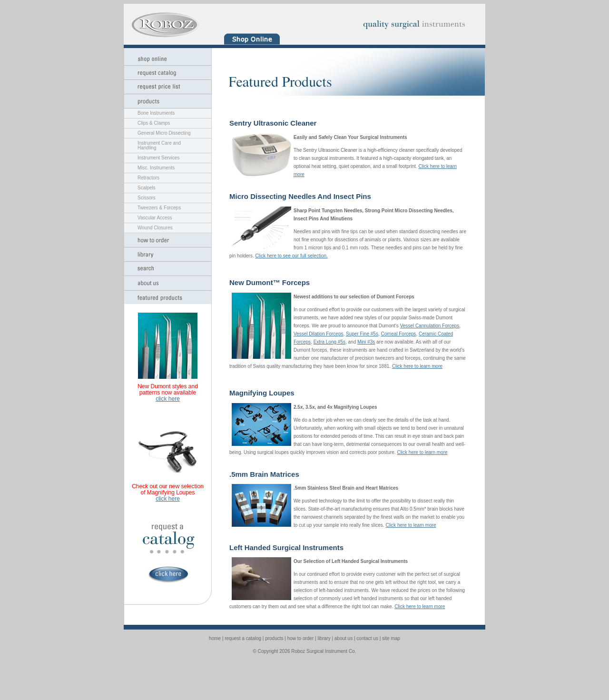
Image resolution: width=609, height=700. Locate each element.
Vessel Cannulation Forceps (430, 326)
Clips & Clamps (154, 123)
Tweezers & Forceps (159, 208)
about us (344, 638)
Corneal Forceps (398, 334)
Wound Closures (155, 228)
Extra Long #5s (329, 342)
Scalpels (147, 188)
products (274, 638)
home (215, 638)
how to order (301, 638)
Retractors (148, 178)
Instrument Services (158, 158)
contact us (367, 638)
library (324, 638)
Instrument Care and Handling (159, 145)
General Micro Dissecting (164, 133)
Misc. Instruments (156, 168)
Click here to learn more (417, 366)
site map (391, 638)
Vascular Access (155, 218)
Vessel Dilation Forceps (319, 334)
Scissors (147, 198)
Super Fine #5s (362, 334)
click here (168, 399)
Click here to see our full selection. (291, 256)
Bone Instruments (156, 113)
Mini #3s (366, 342)
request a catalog (243, 638)
